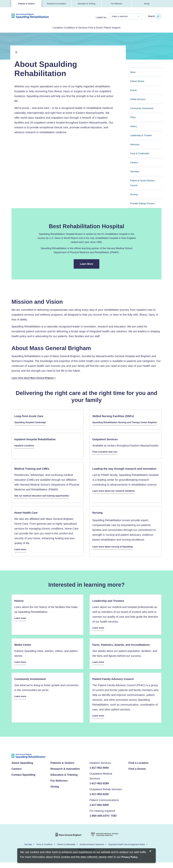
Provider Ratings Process (142, 203)
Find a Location (139, 769)
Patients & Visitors (26, 4)
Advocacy (135, 144)
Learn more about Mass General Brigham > (36, 377)
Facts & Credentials (140, 153)
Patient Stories (137, 81)
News (133, 72)
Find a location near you (106, 457)
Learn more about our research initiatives (116, 495)
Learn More (90, 265)
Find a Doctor (99, 27)
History (134, 126)
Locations (47, 27)
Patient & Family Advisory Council (142, 182)
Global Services (138, 99)
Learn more (21, 555)
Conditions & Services (72, 27)
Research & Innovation (56, 4)
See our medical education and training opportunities (45, 500)
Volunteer (135, 171)
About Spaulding (22, 769)
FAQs (133, 117)
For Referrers (117, 4)
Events (133, 90)
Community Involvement (142, 108)
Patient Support (123, 27)
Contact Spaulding (23, 780)
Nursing (134, 194)
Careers (134, 162)
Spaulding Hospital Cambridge (32, 422)
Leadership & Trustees (141, 135)
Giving (147, 4)
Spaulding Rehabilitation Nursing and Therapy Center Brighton (123, 425)
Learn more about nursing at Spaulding (115, 551)
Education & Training (86, 4)
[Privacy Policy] (129, 857)
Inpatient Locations (25, 450)
